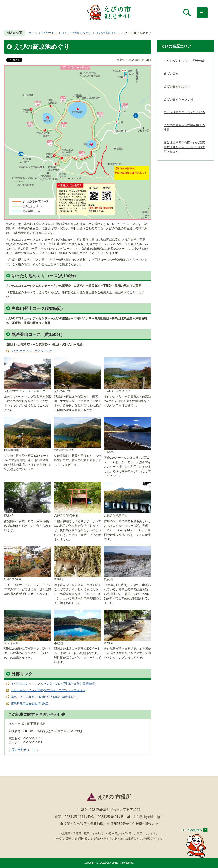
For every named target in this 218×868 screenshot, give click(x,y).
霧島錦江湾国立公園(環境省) (30, 703)
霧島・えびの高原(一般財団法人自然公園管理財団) (44, 697)
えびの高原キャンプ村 (178, 99)
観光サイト (49, 33)
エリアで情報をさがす (77, 33)
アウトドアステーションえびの (184, 112)
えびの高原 (171, 74)
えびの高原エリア (108, 33)
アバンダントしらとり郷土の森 (184, 61)
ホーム (33, 33)
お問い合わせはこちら (23, 750)
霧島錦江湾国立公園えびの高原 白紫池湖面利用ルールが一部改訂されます (184, 147)
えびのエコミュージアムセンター (33, 351)
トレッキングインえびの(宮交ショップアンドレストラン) (49, 690)
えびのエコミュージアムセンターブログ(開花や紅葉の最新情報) (53, 684)
